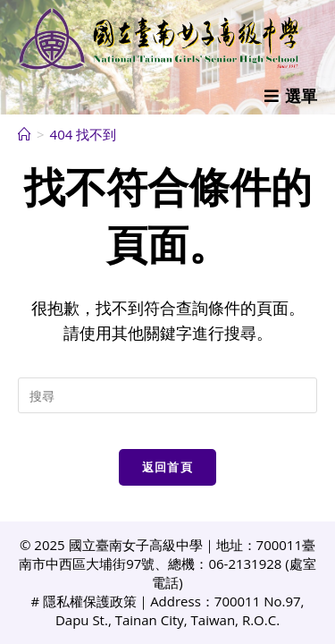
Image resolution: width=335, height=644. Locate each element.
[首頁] (25, 134)
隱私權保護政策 (90, 601)
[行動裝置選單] (291, 96)
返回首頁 (167, 467)
